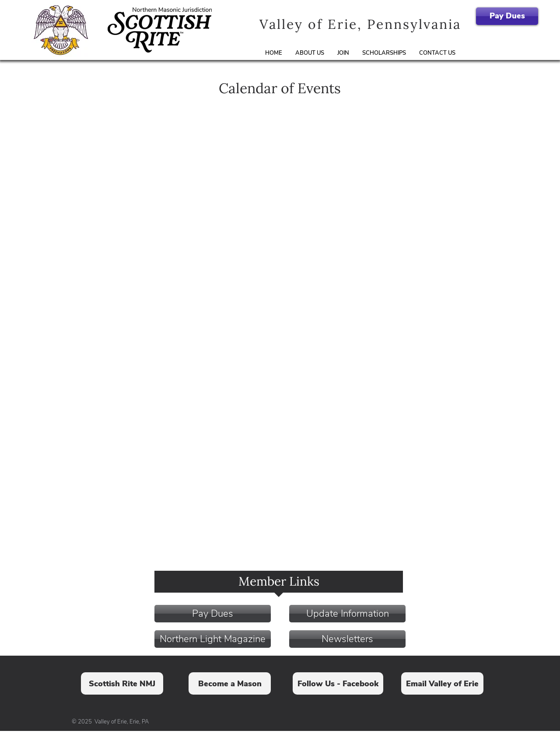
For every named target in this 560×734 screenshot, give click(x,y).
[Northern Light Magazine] (213, 639)
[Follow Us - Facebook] (338, 683)
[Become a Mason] (230, 683)
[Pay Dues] (507, 16)
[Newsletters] (347, 639)
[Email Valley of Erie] (442, 683)
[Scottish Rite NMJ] (122, 683)
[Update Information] (347, 614)
